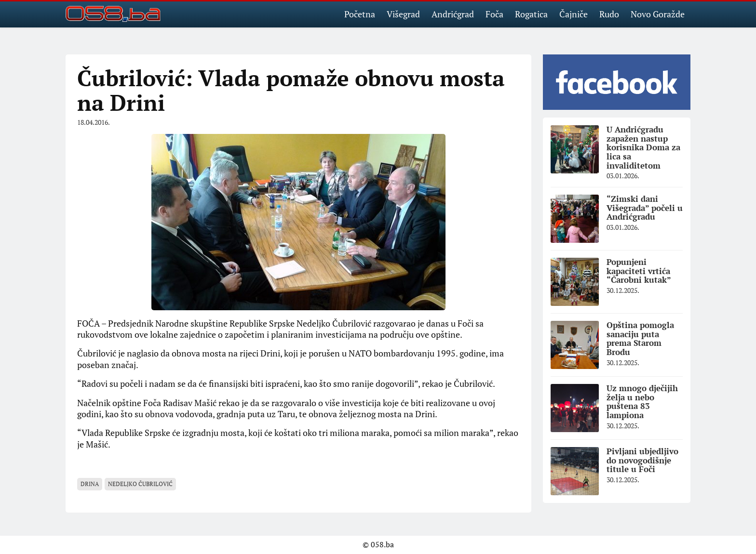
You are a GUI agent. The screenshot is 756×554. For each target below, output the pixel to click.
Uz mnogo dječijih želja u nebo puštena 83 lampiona (642, 402)
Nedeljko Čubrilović (140, 484)
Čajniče (574, 14)
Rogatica (531, 14)
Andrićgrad (453, 14)
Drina (90, 484)
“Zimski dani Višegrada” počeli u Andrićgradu (645, 208)
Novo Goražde (658, 14)
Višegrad (403, 14)
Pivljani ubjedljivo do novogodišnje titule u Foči (642, 460)
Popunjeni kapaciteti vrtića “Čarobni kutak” (639, 271)
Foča (494, 14)
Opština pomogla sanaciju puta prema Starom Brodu (640, 338)
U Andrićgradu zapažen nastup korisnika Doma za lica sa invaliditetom (643, 147)
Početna (360, 14)
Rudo (609, 14)
